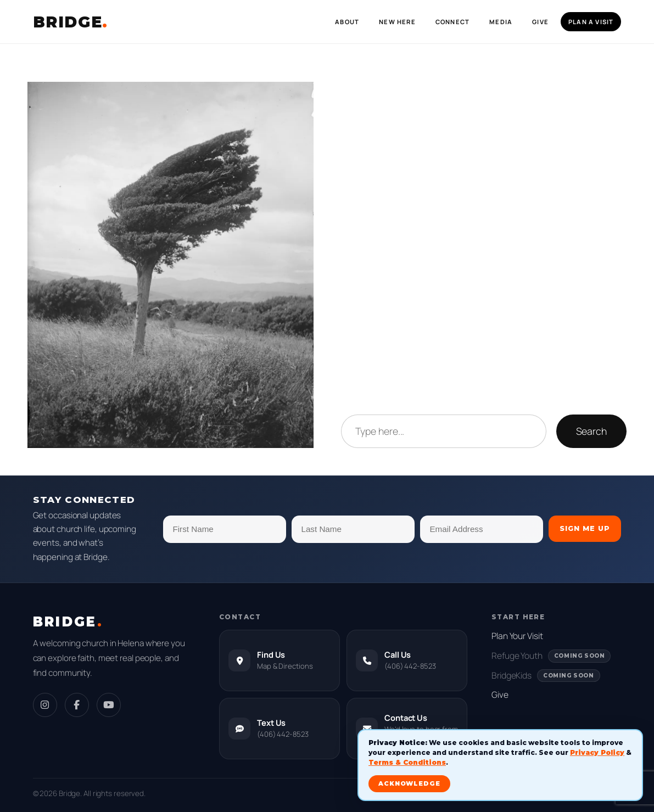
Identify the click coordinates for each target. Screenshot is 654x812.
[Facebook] (77, 705)
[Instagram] (45, 705)
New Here (397, 22)
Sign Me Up (585, 528)
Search (591, 431)
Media (501, 22)
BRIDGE (71, 22)
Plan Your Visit (517, 636)
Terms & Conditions (407, 762)
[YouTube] (109, 705)
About (347, 22)
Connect (452, 22)
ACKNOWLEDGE (409, 783)
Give (500, 695)
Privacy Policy (597, 752)
